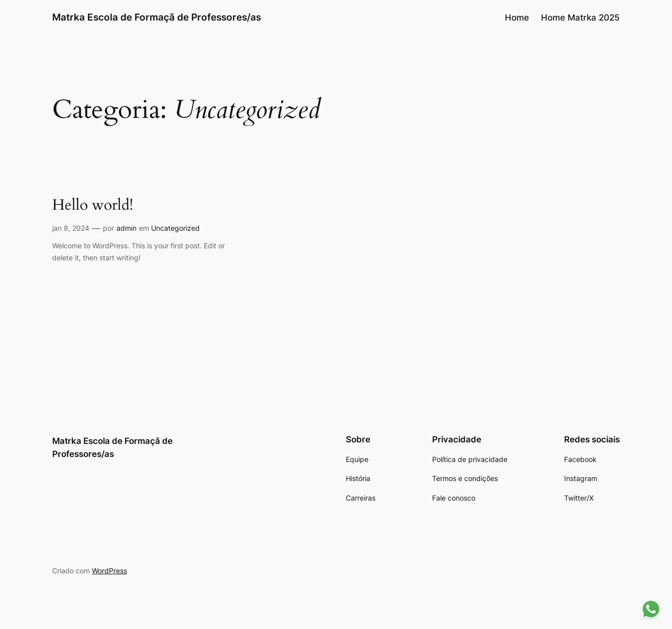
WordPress (109, 571)
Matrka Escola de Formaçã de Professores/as (157, 17)
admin (126, 228)
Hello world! (93, 206)
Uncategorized (175, 228)
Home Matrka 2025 (580, 18)
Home (517, 18)
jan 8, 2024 (71, 228)
